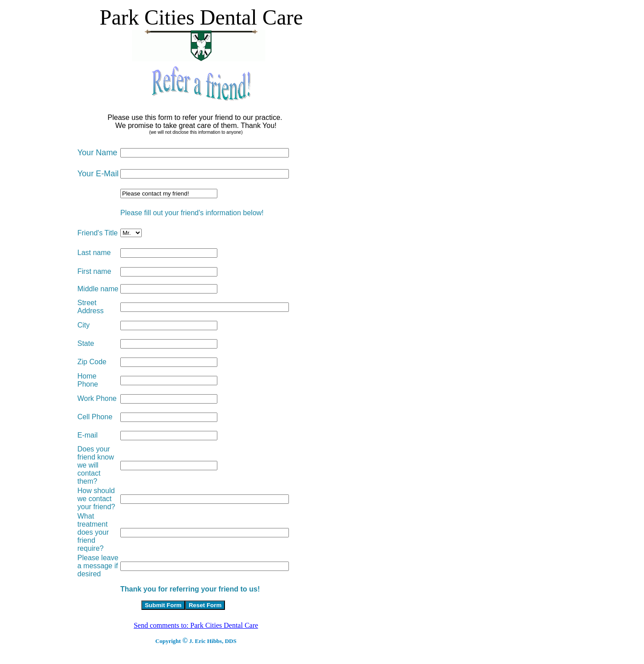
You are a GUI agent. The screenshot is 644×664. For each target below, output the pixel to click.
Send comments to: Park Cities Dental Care (196, 625)
